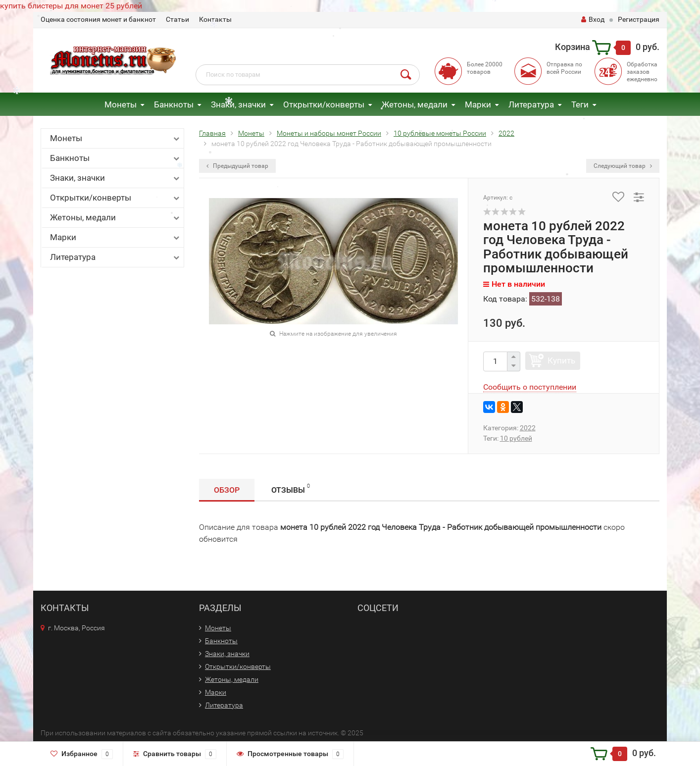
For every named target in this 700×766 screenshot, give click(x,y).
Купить (561, 360)
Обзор (227, 490)
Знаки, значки (238, 104)
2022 (528, 428)
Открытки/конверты (324, 104)
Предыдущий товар (237, 166)
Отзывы (291, 488)
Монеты (121, 104)
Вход (593, 19)
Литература (531, 104)
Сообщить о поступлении (530, 387)
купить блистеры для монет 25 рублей (71, 6)
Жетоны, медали (415, 104)
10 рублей (516, 438)
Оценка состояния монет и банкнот (98, 19)
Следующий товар (623, 166)
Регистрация (639, 19)
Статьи (177, 19)
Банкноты (174, 104)
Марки (478, 104)
